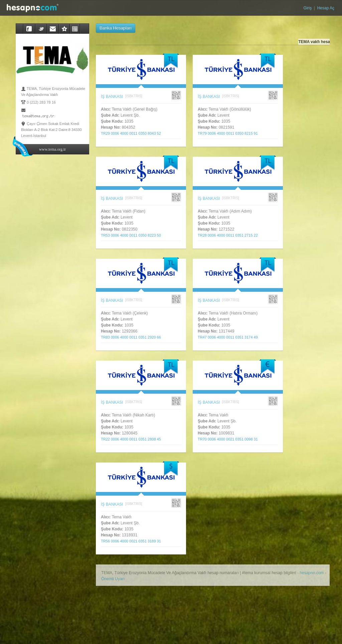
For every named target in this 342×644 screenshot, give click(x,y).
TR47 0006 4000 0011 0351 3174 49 (230, 337)
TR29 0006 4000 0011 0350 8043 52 (133, 133)
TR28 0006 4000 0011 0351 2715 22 (230, 235)
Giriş (308, 8)
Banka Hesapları (116, 28)
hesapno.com (312, 573)
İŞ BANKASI (112, 97)
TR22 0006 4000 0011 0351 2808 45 (133, 439)
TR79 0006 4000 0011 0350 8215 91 (230, 133)
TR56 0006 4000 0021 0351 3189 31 (133, 541)
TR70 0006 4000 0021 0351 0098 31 (230, 439)
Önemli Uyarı (113, 579)
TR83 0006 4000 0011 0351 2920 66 (133, 337)
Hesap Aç (325, 8)
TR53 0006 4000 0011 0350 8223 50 (133, 235)
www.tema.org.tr (53, 149)
